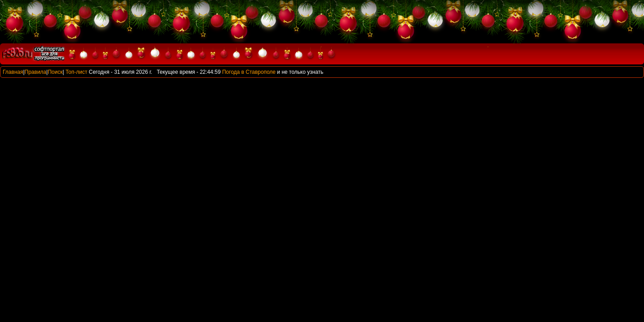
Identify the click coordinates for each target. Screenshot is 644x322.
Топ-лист (76, 72)
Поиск (55, 72)
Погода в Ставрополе (249, 72)
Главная (13, 72)
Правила (36, 72)
